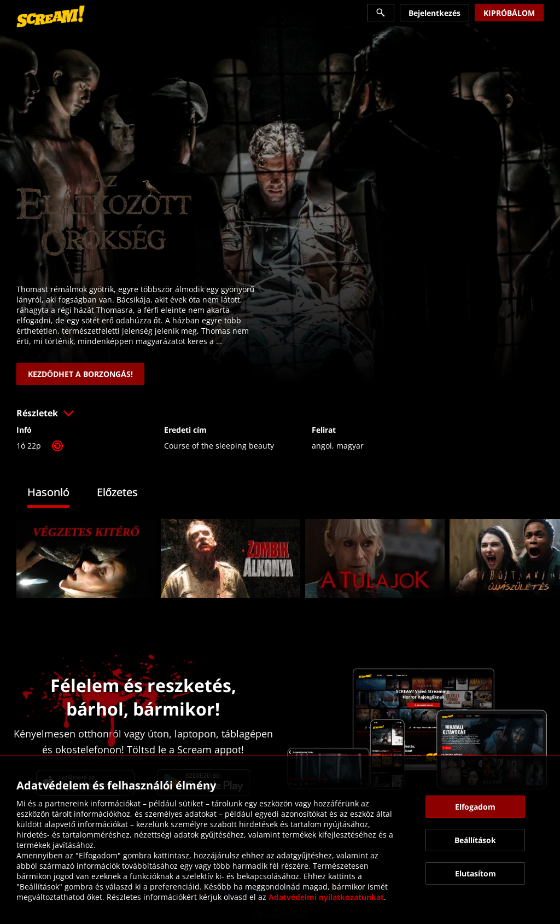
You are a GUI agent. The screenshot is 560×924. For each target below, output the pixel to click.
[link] (51, 16)
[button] (280, 413)
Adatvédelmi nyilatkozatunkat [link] (326, 897)
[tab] (57, 494)
